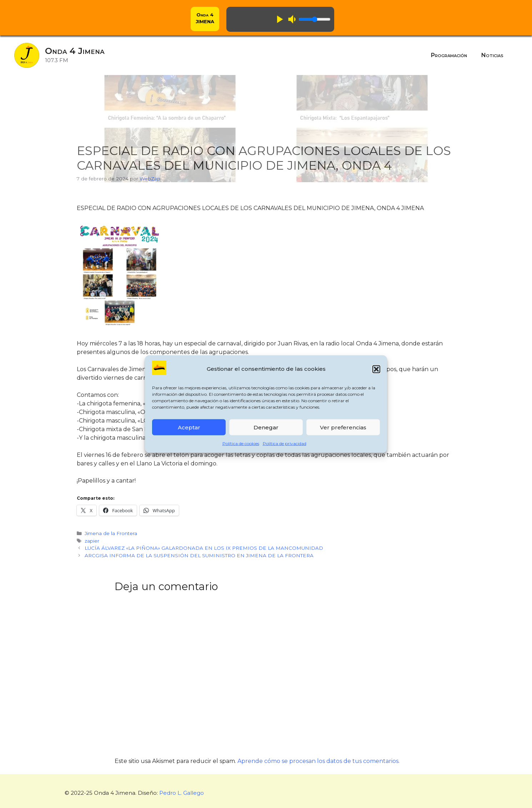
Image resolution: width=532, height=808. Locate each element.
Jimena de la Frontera (111, 533)
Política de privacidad (285, 443)
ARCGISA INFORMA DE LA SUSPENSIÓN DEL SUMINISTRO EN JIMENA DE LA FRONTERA (199, 555)
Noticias (492, 55)
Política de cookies (241, 443)
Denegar (266, 427)
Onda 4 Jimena (75, 51)
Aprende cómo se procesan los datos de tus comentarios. (318, 761)
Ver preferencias (343, 427)
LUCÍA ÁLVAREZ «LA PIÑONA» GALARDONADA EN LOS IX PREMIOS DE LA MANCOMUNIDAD (204, 548)
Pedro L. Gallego (182, 793)
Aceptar (189, 427)
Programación (449, 55)
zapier (92, 541)
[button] (376, 369)
